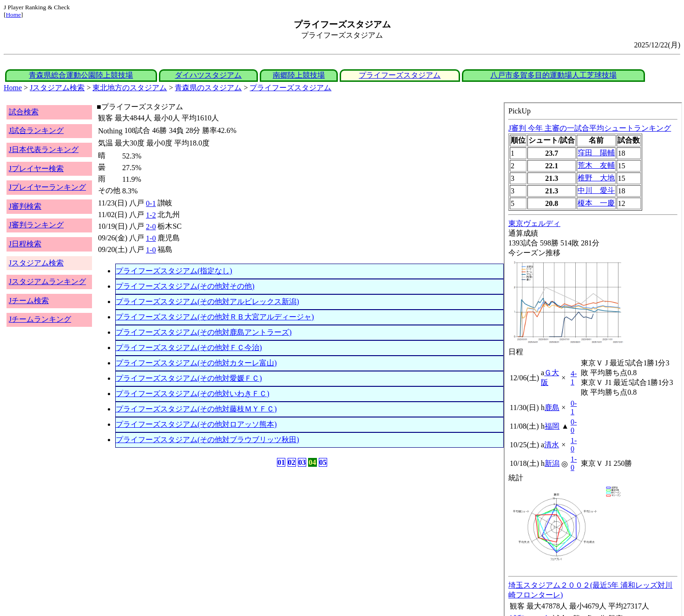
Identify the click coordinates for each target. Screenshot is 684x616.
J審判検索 (25, 206)
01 (281, 462)
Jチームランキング (40, 319)
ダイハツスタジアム (208, 75)
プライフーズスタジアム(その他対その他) (185, 286)
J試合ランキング (36, 130)
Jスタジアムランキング (47, 282)
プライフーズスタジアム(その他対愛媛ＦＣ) (189, 378)
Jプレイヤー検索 (36, 169)
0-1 (151, 203)
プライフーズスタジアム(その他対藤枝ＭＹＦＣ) (196, 409)
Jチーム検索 (29, 301)
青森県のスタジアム (208, 88)
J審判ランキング (36, 225)
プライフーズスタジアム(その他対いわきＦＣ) (193, 394)
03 (302, 462)
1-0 (151, 238)
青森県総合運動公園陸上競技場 (81, 75)
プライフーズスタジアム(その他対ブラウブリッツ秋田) (207, 440)
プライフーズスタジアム (400, 75)
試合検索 (24, 112)
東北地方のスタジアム (130, 88)
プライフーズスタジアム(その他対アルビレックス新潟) (207, 301)
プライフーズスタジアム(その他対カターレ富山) (196, 363)
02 (292, 462)
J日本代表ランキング (44, 149)
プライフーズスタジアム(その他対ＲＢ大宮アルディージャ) (215, 317)
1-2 (151, 215)
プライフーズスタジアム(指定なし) (174, 271)
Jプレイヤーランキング (47, 187)
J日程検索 (25, 244)
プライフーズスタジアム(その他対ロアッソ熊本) (196, 424)
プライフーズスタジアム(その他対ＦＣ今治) (189, 348)
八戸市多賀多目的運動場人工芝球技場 (553, 75)
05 (323, 462)
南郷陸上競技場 (299, 75)
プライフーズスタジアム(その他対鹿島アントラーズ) (204, 332)
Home (13, 15)
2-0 (151, 227)
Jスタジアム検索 (57, 88)
